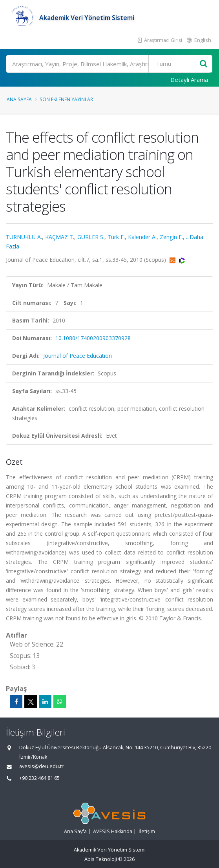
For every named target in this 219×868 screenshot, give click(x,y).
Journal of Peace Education (78, 356)
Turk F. (116, 237)
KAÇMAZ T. (60, 237)
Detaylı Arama (189, 80)
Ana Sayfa (19, 99)
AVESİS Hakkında (113, 831)
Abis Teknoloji (101, 859)
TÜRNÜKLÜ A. (24, 237)
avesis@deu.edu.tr (41, 766)
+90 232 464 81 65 (39, 778)
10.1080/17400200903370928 (93, 338)
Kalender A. (142, 237)
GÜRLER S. (91, 237)
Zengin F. (171, 237)
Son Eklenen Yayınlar (66, 99)
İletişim (147, 831)
